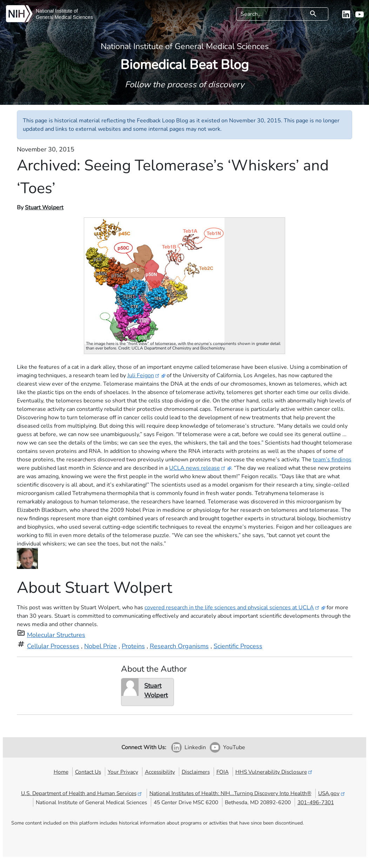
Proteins (133, 646)
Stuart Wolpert (44, 208)
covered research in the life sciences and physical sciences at (232, 608)
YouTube (234, 747)
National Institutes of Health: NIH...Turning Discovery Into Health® (230, 793)
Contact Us (88, 772)
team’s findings (332, 460)
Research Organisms (179, 646)
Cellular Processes (53, 646)
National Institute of (57, 11)
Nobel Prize (100, 646)
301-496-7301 (316, 802)
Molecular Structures (56, 635)
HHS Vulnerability (274, 772)
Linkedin (195, 747)
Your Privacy (123, 772)
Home (61, 772)
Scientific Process (238, 646)
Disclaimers (196, 772)
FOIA (223, 772)
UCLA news (198, 468)
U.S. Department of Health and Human (82, 793)
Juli (144, 375)
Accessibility (160, 772)
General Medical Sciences (64, 17)
